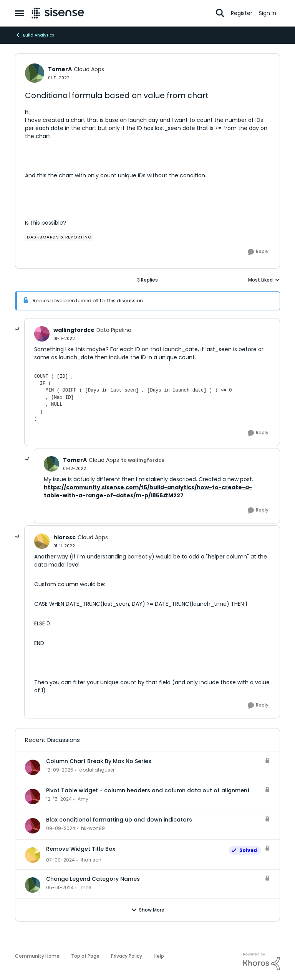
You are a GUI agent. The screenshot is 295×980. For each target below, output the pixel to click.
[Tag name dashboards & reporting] (59, 237)
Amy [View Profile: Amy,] (83, 799)
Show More (148, 910)
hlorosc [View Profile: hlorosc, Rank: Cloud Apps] (65, 537)
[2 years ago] (60, 860)
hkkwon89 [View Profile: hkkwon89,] (93, 828)
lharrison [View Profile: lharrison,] (91, 860)
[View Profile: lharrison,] (33, 855)
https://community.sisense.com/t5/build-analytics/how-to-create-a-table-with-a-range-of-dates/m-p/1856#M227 (148, 491)
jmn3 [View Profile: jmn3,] (85, 887)
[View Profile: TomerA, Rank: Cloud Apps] (35, 73)
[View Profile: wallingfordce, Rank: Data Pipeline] (42, 334)
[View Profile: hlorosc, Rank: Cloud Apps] (42, 541)
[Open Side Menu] (20, 13)
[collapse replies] (18, 329)
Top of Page (85, 956)
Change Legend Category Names (93, 879)
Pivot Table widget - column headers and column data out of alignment (148, 790)
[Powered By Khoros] (262, 962)
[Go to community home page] (58, 13)
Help (159, 956)
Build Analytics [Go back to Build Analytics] (34, 35)
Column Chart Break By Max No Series (99, 761)
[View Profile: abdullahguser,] (33, 767)
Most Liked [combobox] (264, 280)
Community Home (37, 956)
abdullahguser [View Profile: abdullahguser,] (97, 770)
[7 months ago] (60, 770)
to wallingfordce (143, 460)
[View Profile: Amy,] (33, 797)
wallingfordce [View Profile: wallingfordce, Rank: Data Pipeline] (74, 330)
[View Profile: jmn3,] (33, 885)
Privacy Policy (127, 956)
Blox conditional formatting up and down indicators (119, 820)
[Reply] (258, 252)
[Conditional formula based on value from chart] (64, 339)
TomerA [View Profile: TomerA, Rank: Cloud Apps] (60, 69)
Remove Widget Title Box (81, 849)
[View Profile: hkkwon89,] (33, 826)
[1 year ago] (59, 799)
